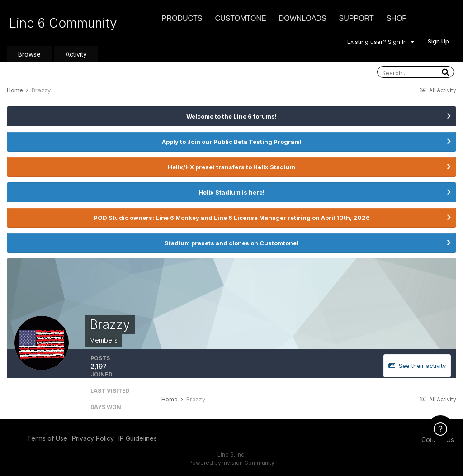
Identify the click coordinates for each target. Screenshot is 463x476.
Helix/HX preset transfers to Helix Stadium (231, 167)
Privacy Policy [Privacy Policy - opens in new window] (93, 438)
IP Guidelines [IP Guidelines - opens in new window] (138, 438)
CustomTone (240, 18)
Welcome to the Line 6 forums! (231, 116)
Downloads (303, 18)
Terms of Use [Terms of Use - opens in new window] (47, 438)
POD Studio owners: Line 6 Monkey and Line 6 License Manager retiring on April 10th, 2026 (232, 218)
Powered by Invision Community (231, 463)
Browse (29, 54)
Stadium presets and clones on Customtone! (231, 243)
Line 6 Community (63, 23)
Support (357, 18)
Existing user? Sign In (381, 42)
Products (182, 18)
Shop (397, 18)
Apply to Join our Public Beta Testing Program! (232, 142)
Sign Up (438, 41)
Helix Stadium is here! (231, 192)
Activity (76, 54)
